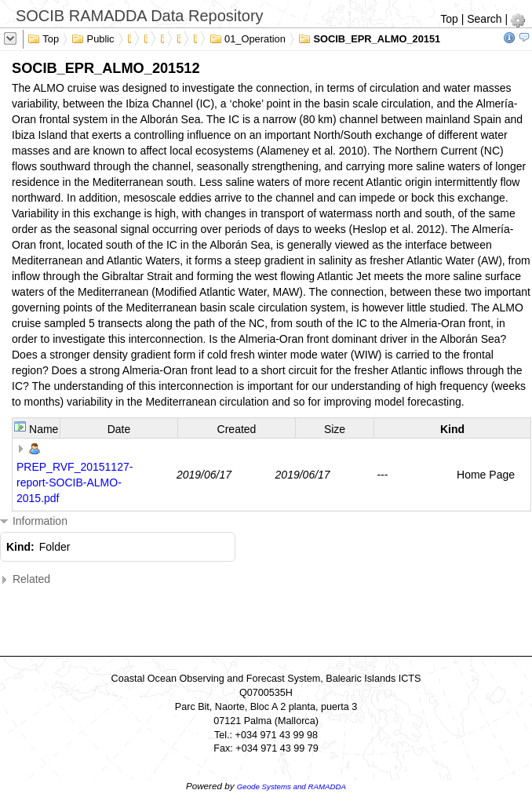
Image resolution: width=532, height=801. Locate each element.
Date (119, 429)
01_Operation (248, 38)
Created (237, 429)
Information (34, 521)
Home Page (486, 475)
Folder (55, 547)
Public (93, 38)
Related (25, 579)
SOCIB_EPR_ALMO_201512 (372, 38)
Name (44, 429)
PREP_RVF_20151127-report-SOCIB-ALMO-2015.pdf (75, 482)
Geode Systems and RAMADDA (292, 786)
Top (449, 19)
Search (484, 19)
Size (335, 429)
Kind (452, 429)
